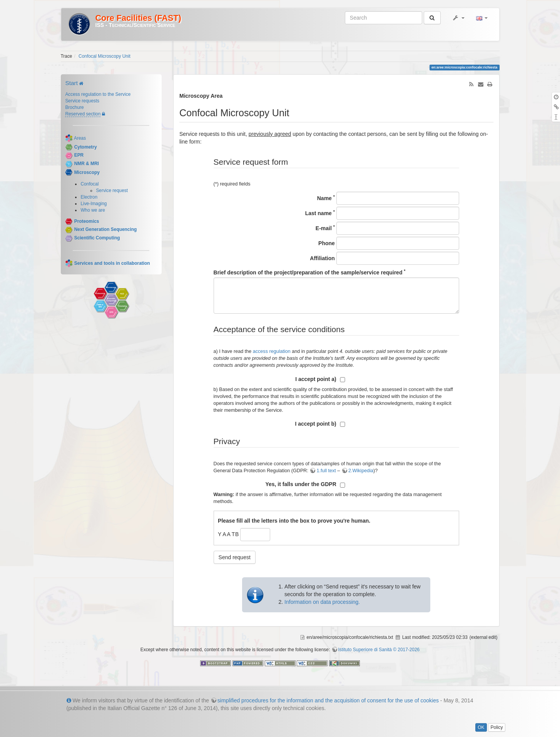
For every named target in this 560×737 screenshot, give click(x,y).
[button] (458, 18)
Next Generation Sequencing (106, 230)
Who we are (93, 210)
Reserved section (83, 114)
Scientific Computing (97, 238)
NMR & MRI (87, 164)
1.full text (326, 471)
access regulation (272, 351)
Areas (80, 138)
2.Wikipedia (361, 471)
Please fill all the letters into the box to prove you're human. (294, 521)
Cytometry (86, 147)
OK (481, 727)
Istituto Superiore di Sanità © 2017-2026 (379, 650)
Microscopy (87, 172)
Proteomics (87, 221)
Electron (89, 197)
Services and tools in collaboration (112, 263)
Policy (496, 727)
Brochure (74, 107)
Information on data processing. (322, 602)
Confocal (89, 184)
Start (71, 83)
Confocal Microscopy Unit (104, 56)
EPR (79, 155)
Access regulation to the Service (98, 94)
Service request (112, 191)
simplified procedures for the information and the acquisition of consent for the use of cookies (328, 700)
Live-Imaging (94, 204)
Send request (235, 557)
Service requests (82, 101)
